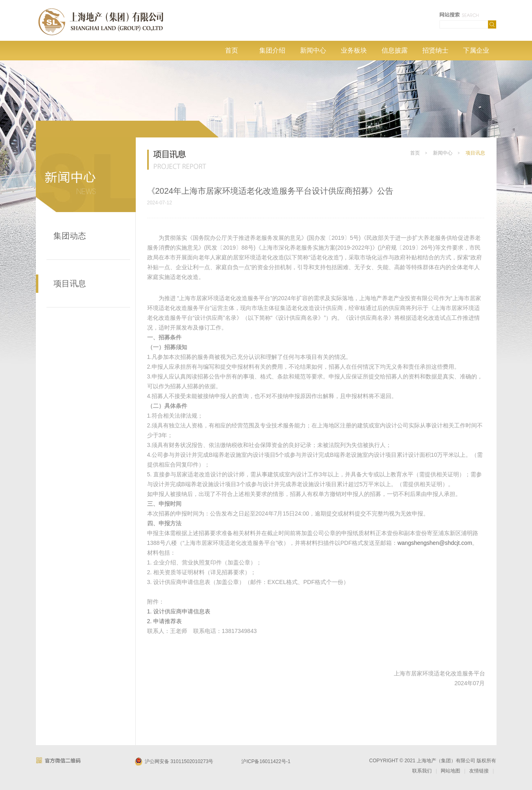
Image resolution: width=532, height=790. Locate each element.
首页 (232, 50)
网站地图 (450, 771)
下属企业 (476, 50)
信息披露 (395, 50)
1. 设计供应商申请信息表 (179, 611)
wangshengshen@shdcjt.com (435, 543)
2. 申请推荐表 (165, 621)
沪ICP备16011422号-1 (266, 761)
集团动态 (70, 236)
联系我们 (422, 771)
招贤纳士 (435, 50)
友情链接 (479, 771)
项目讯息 (70, 283)
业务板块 (354, 50)
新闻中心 (313, 50)
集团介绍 (272, 50)
